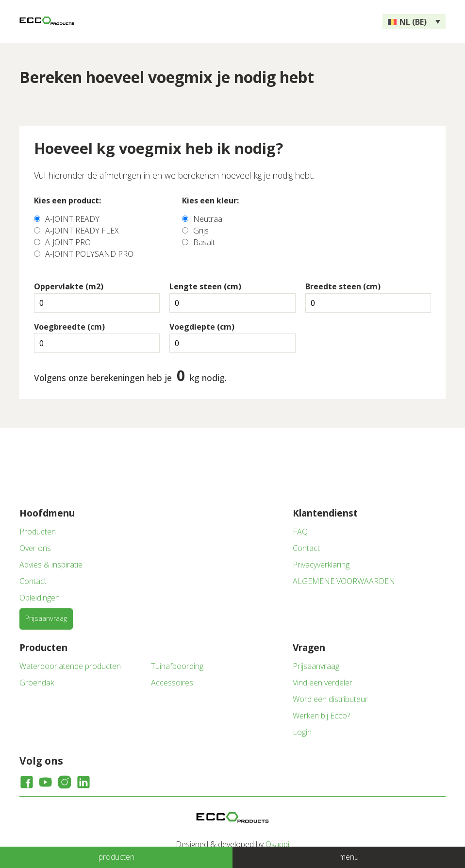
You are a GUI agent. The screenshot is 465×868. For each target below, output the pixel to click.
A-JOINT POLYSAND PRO (89, 254)
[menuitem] (414, 21)
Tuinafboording (177, 666)
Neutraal (208, 219)
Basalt (204, 242)
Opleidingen (40, 598)
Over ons (35, 548)
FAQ (300, 532)
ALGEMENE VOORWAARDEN (344, 581)
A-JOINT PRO (68, 242)
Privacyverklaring (321, 565)
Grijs (201, 231)
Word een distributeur (330, 699)
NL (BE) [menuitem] (413, 22)
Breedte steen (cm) (343, 286)
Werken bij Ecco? (321, 716)
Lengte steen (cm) (205, 286)
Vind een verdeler (323, 683)
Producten (38, 532)
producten (116, 857)
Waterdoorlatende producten (70, 666)
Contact (33, 581)
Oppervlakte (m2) (69, 286)
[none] (414, 21)
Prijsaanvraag (46, 618)
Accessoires (172, 683)
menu (349, 857)
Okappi (277, 844)
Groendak (37, 683)
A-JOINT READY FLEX (82, 231)
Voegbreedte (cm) (69, 327)
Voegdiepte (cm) (202, 327)
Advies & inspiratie (51, 565)
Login (302, 732)
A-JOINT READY (72, 219)
